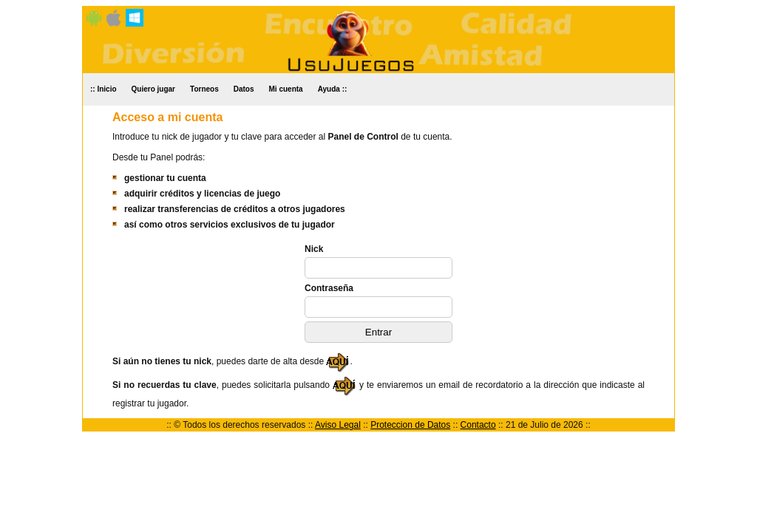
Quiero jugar (153, 89)
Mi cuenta (286, 89)
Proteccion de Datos (410, 425)
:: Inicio (103, 89)
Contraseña (329, 288)
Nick (314, 249)
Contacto (478, 425)
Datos (244, 89)
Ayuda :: (333, 89)
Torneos (204, 89)
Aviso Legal (338, 425)
